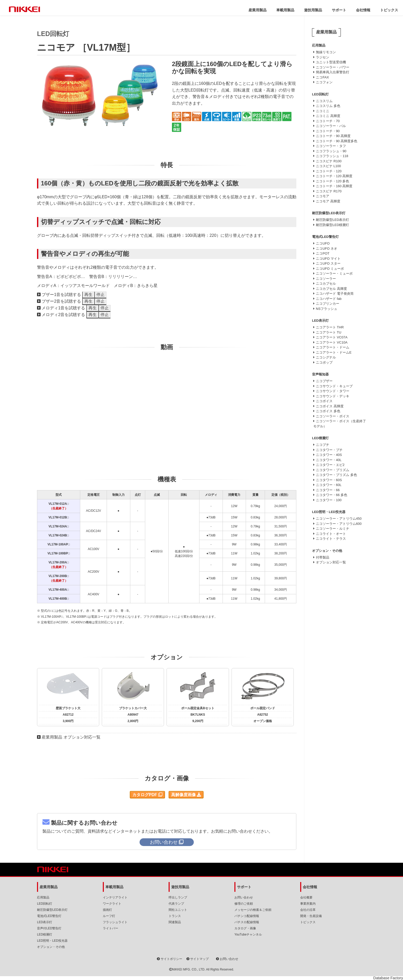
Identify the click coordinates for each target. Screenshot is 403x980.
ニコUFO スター (328, 263)
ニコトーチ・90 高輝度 (333, 136)
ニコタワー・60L (329, 485)
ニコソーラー (326, 279)
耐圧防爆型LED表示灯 (332, 220)
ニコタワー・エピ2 (330, 465)
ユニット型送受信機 (331, 62)
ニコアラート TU (329, 332)
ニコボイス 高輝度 (330, 406)
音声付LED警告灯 (49, 928)
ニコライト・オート (331, 534)
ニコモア (323, 196)
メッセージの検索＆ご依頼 (253, 910)
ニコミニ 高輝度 (328, 116)
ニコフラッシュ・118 (332, 156)
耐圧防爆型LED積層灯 (332, 225)
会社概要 (306, 897)
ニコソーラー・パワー (333, 67)
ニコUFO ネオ (327, 249)
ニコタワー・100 (329, 500)
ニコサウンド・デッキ (333, 396)
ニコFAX (322, 77)
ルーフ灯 (109, 916)
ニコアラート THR (330, 327)
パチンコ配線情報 (247, 916)
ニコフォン (324, 82)
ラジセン (323, 57)
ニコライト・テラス (331, 539)
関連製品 (175, 922)
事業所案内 (308, 904)
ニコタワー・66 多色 (332, 495)
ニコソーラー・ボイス (333, 416)
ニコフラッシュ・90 (331, 151)
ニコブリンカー (328, 304)
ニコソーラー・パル (331, 126)
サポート (339, 10)
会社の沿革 (308, 910)
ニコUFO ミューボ (330, 269)
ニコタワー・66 (328, 490)
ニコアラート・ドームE (334, 352)
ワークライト (112, 904)
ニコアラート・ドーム (333, 347)
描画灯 (107, 910)
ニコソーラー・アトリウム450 (339, 519)
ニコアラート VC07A (332, 337)
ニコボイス (324, 401)
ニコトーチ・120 (329, 171)
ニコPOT (323, 253)
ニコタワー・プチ (329, 450)
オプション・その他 (51, 947)
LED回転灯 (45, 904)
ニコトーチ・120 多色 (332, 181)
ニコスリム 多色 (328, 106)
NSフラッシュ (327, 309)
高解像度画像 (186, 795)
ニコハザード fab (329, 299)
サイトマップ (198, 959)
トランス (175, 916)
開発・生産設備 (311, 916)
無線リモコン (326, 52)
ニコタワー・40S (329, 455)
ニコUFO (323, 243)
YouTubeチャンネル (248, 934)
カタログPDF (147, 795)
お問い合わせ (244, 897)
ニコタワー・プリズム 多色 (336, 475)
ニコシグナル (326, 357)
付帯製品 (323, 557)
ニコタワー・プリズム (333, 470)
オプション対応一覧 (331, 562)
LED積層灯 (45, 934)
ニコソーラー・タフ (331, 146)
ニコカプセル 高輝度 (331, 289)
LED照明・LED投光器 (52, 941)
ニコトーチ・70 (328, 121)
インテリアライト (115, 897)
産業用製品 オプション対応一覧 (71, 737)
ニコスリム (324, 101)
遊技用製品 (313, 10)
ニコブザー (324, 381)
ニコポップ (324, 362)
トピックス (389, 10)
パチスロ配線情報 (247, 922)
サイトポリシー (170, 959)
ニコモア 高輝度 (328, 201)
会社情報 (363, 10)
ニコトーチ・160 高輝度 (334, 186)
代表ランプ (176, 904)
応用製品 (43, 897)
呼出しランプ (178, 897)
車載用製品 (285, 10)
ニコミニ (323, 111)
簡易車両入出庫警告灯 (333, 72)
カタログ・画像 (245, 928)
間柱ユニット (178, 910)
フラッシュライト (115, 922)
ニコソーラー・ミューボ (334, 273)
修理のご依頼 (244, 904)
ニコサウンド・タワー (333, 391)
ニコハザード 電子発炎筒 (335, 294)
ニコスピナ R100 (329, 161)
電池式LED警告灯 (49, 916)
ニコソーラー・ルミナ (333, 529)
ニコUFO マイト (328, 259)
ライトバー (111, 928)
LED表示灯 (45, 922)
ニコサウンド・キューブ (334, 386)
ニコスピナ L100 (328, 166)
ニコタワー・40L (329, 460)
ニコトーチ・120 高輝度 (334, 176)
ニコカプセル (326, 284)
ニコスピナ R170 (329, 191)
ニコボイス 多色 (328, 411)
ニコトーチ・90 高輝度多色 (337, 141)
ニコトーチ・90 (328, 131)
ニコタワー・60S (329, 480)
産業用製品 (258, 10)
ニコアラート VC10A (332, 342)
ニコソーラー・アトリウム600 (339, 524)
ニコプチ (323, 445)
